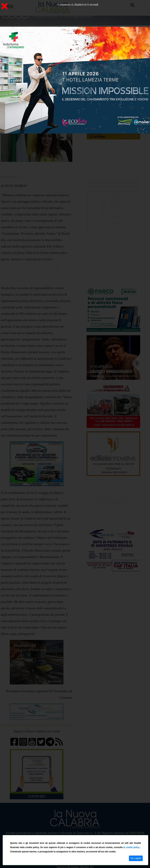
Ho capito (136, 858)
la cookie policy (132, 847)
